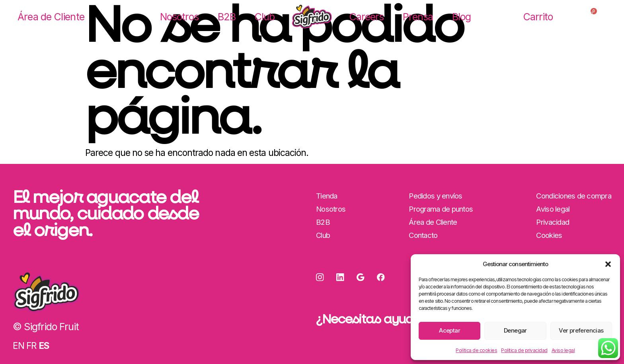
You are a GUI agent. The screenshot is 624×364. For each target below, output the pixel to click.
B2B (227, 17)
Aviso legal (563, 350)
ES (44, 346)
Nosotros (179, 17)
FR (31, 346)
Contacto (423, 237)
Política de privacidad (524, 350)
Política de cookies (476, 350)
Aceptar (449, 330)
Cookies (548, 237)
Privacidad (552, 223)
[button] (608, 264)
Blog (461, 17)
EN (19, 346)
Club (265, 17)
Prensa (418, 17)
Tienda (327, 196)
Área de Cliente (51, 17)
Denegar (515, 330)
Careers (367, 17)
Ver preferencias (581, 330)
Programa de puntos (441, 209)
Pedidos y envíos (436, 196)
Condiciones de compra (573, 196)
